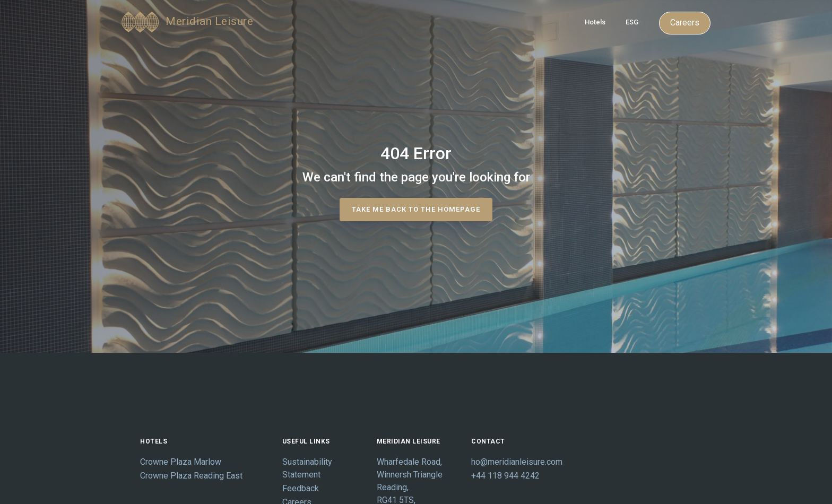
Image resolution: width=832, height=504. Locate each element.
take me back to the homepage (416, 209)
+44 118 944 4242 (505, 476)
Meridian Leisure (187, 22)
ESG (632, 22)
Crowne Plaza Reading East (191, 476)
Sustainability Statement (307, 468)
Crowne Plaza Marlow (181, 462)
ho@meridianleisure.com (510, 462)
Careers (685, 23)
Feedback (301, 488)
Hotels (595, 22)
